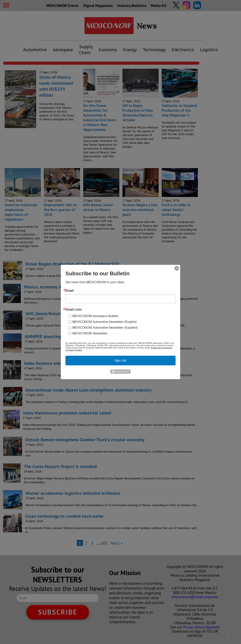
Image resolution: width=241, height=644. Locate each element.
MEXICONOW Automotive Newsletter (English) (104, 322)
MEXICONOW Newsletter (90, 333)
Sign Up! (120, 360)
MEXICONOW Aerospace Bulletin (95, 316)
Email (70, 291)
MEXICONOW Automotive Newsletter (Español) (105, 327)
